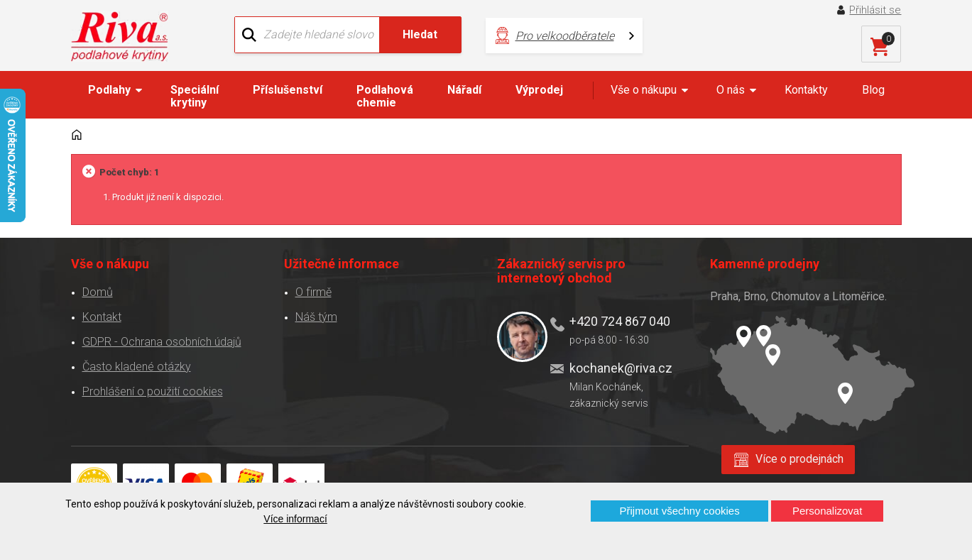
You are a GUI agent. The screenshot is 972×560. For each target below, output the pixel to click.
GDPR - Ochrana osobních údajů (162, 342)
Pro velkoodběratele (565, 36)
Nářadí (464, 90)
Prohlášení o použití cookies (153, 391)
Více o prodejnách (799, 459)
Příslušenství (288, 90)
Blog (873, 90)
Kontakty (806, 90)
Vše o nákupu (644, 90)
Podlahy (109, 90)
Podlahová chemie (385, 96)
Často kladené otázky (137, 367)
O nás (731, 90)
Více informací (295, 519)
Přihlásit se (875, 10)
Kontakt (102, 317)
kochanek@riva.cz (621, 368)
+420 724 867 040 (620, 321)
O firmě (313, 292)
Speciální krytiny (195, 96)
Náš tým (316, 317)
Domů (98, 292)
